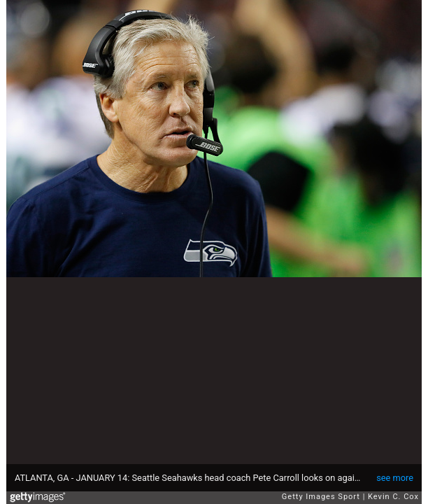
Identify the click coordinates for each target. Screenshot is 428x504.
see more (395, 478)
